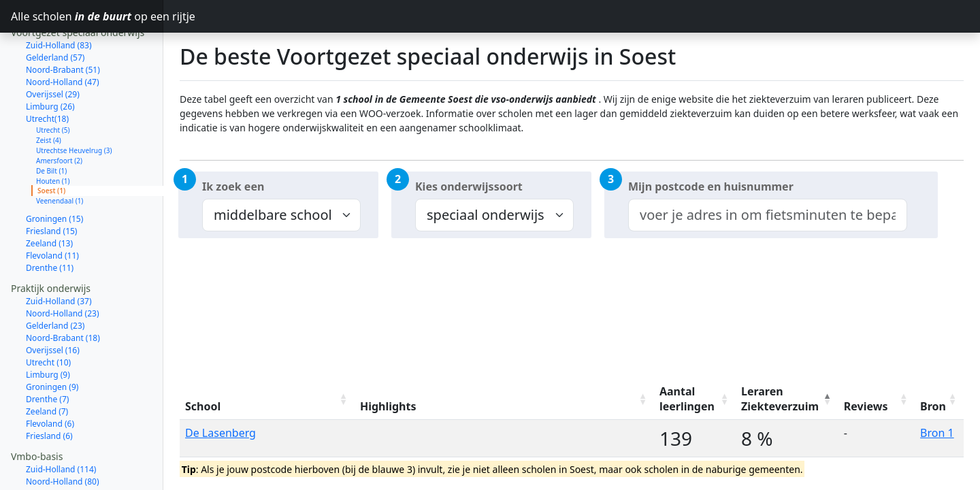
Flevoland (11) (52, 207)
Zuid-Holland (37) (59, 253)
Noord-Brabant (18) (63, 290)
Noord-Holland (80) (63, 433)
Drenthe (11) (50, 219)
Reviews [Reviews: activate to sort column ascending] (866, 406)
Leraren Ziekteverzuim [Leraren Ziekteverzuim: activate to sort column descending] (780, 399)
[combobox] (768, 215)
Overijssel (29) (53, 46)
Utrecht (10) (48, 314)
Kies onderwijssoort (469, 186)
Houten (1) (53, 133)
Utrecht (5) (53, 82)
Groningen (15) (54, 170)
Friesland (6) (49, 388)
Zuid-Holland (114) (61, 421)
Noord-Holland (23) (63, 265)
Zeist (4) (49, 92)
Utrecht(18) (47, 70)
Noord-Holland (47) (63, 34)
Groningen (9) (52, 339)
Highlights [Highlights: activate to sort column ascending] (388, 406)
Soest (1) (51, 142)
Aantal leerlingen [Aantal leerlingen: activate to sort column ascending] (687, 399)
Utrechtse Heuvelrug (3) (74, 102)
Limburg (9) (48, 326)
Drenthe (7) (47, 351)
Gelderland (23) (55, 277)
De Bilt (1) (51, 122)
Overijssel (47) (53, 470)
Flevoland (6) (50, 375)
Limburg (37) (50, 482)
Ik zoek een (233, 186)
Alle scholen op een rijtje (87, 16)
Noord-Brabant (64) (63, 458)
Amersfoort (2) (59, 112)
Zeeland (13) (49, 195)
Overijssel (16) (53, 302)
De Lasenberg (220, 433)
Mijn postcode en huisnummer (711, 186)
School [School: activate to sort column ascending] (203, 406)
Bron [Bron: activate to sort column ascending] (933, 406)
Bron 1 (937, 433)
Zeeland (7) (47, 363)
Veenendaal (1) (60, 152)
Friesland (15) (51, 183)
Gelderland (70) (55, 445)
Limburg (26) (50, 58)
